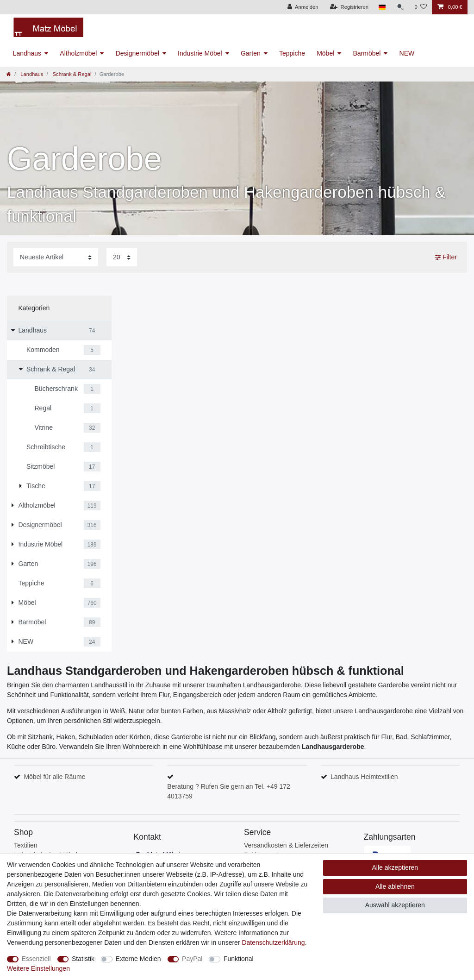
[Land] (382, 7)
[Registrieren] (349, 7)
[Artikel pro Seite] (122, 257)
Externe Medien (138, 959)
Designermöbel (137, 53)
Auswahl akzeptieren (395, 905)
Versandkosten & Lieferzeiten (286, 845)
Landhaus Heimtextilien (364, 777)
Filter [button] (446, 258)
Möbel (325, 53)
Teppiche (292, 53)
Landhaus (27, 53)
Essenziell (36, 959)
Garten (251, 53)
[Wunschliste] (421, 7)
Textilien (26, 845)
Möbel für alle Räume (54, 777)
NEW (407, 53)
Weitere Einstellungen (38, 968)
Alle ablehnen (395, 886)
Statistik (83, 959)
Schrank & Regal (71, 74)
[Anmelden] (303, 7)
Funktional (239, 959)
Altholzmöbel (78, 53)
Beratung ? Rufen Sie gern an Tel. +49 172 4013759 (229, 791)
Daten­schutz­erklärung (273, 942)
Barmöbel (367, 53)
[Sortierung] (56, 257)
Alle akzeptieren (395, 867)
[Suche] (400, 7)
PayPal (192, 959)
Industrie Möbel (200, 53)
